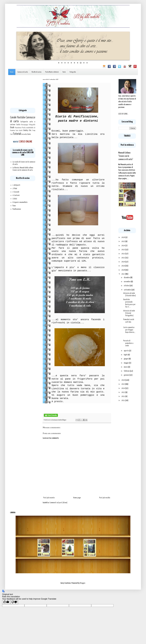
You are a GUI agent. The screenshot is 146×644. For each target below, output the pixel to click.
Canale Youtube (18, 117)
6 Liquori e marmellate (20, 202)
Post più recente (49, 498)
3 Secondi (16, 192)
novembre (127, 282)
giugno (126, 359)
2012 (123, 396)
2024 (123, 246)
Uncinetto (24, 134)
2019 (123, 266)
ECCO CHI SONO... (123, 114)
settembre (128, 290)
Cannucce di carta (23, 72)
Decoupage (25, 125)
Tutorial (17, 134)
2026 (123, 237)
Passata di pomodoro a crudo (128, 343)
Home (12, 72)
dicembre (127, 278)
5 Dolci (15, 199)
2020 (123, 262)
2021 (123, 258)
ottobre (127, 286)
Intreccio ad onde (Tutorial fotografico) (129, 313)
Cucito (18, 125)
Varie (64, 72)
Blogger (83, 583)
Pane (14, 206)
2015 (123, 384)
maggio (126, 363)
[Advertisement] (23, 91)
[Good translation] (6, 602)
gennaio (127, 375)
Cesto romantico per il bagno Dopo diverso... (129, 330)
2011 (123, 400)
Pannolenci (18, 128)
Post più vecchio (105, 498)
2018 (123, 270)
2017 (123, 274)
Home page (77, 498)
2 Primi (15, 189)
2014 (123, 388)
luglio (126, 355)
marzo (126, 367)
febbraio (127, 371)
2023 (123, 250)
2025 (123, 241)
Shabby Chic (27, 130)
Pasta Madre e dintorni (52, 72)
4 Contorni (16, 195)
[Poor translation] (14, 602)
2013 (123, 392)
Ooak (12, 128)
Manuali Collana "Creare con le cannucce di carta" (126, 156)
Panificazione (17, 209)
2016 (123, 380)
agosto (126, 351)
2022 (123, 254)
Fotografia (73, 72)
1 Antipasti (16, 185)
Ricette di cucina (37, 72)
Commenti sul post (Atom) (58, 503)
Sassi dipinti (19, 131)
